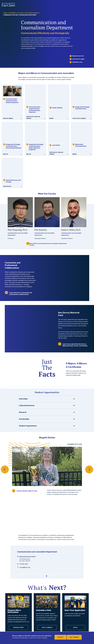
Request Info (19, 577)
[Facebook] (47, 525)
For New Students (55, 627)
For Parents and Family (57, 615)
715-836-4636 (6, 621)
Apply (75, 577)
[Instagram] (11, 627)
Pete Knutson (41, 209)
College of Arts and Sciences (28, 13)
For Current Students (57, 607)
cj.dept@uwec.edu (25, 516)
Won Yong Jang (18, 209)
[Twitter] (5, 627)
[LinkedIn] (8, 627)
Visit (72, 595)
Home (5, 13)
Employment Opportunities (84, 610)
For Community (54, 623)
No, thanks (74, 637)
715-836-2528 (24, 513)
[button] (47, 378)
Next (89, 441)
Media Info (79, 619)
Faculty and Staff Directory (81, 614)
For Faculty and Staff (57, 611)
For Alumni (52, 619)
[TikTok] (14, 627)
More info (45, 638)
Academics (12, 13)
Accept (61, 637)
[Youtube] (17, 627)
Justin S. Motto (71, 209)
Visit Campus (47, 577)
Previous (5, 441)
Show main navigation (91, 4)
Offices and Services (82, 607)
